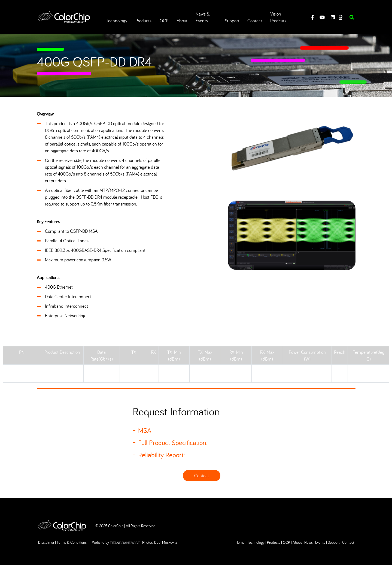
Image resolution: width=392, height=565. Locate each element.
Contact (202, 475)
